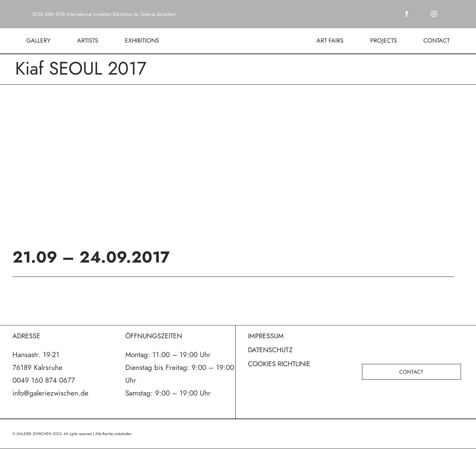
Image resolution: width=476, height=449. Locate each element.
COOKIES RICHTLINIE (279, 364)
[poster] (238, 166)
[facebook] (407, 14)
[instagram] (434, 14)
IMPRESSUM (266, 336)
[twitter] (420, 14)
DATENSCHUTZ (270, 350)
